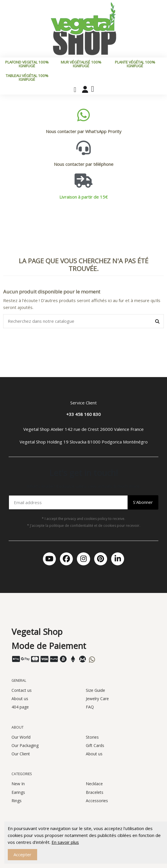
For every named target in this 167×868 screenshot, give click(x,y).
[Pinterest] (101, 559)
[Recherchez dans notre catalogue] (157, 321)
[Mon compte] (85, 89)
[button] (75, 90)
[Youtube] (49, 559)
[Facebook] (66, 559)
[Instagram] (83, 559)
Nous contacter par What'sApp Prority (84, 131)
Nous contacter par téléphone (84, 164)
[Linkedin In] (118, 559)
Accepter (22, 854)
